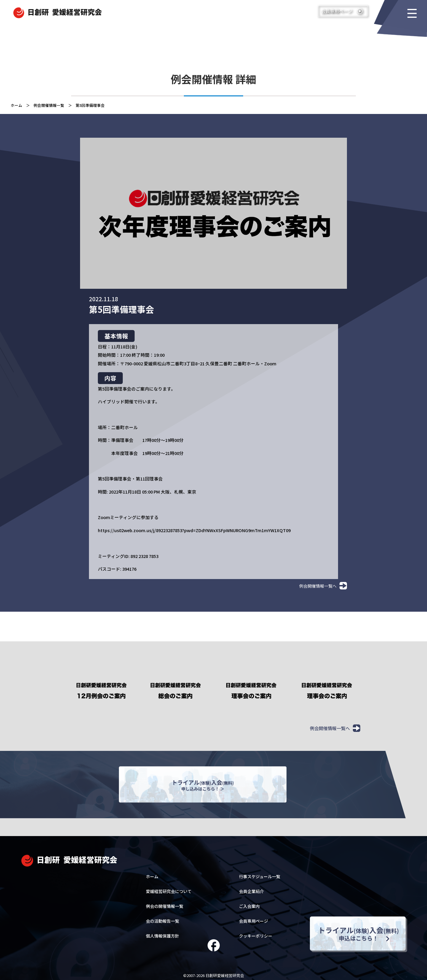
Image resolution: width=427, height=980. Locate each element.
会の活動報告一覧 (162, 918)
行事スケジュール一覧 (260, 874)
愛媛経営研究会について (169, 889)
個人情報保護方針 (162, 933)
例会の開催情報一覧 (165, 903)
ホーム (16, 105)
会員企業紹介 (251, 889)
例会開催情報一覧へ (323, 586)
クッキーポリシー (256, 933)
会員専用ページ (254, 918)
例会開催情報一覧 (49, 105)
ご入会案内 (249, 903)
